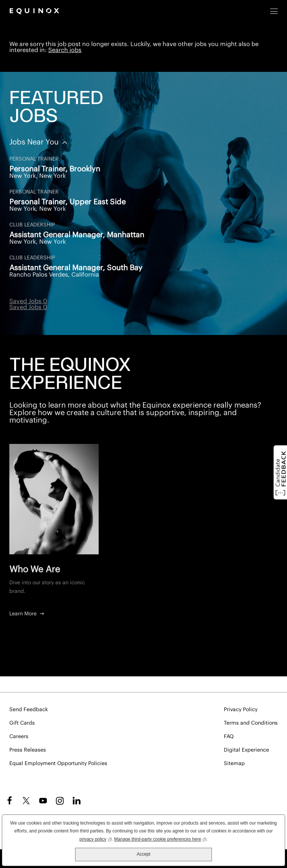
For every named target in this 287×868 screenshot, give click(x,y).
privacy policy (96, 839)
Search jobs (65, 50)
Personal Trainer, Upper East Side (67, 202)
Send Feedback (29, 710)
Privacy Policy (241, 710)
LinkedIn (77, 801)
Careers (19, 737)
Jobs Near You (35, 142)
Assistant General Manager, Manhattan (77, 235)
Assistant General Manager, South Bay (76, 268)
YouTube (43, 801)
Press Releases (28, 750)
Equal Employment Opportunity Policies (58, 764)
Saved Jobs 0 (28, 301)
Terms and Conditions (251, 723)
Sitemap (234, 764)
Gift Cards (22, 723)
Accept (144, 854)
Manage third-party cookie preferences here (160, 839)
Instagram (60, 801)
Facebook (8, 801)
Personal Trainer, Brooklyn (55, 169)
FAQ (229, 737)
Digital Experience (246, 750)
